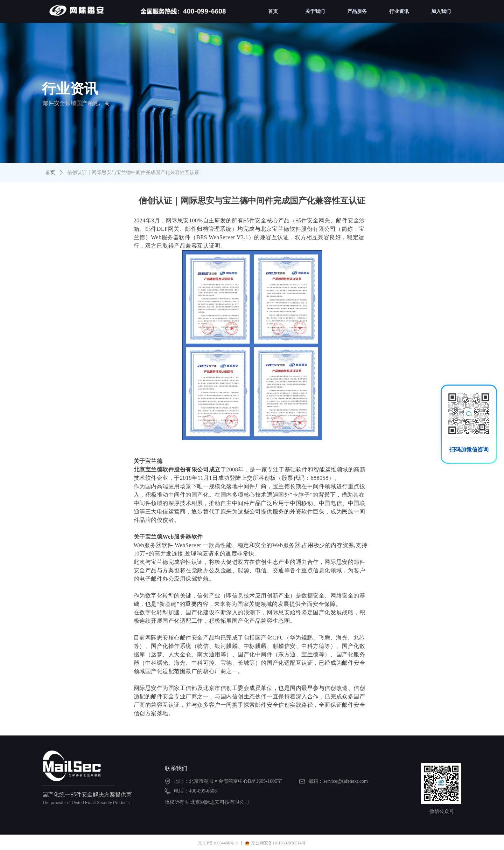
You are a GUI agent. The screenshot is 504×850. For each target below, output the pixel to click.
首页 (50, 172)
